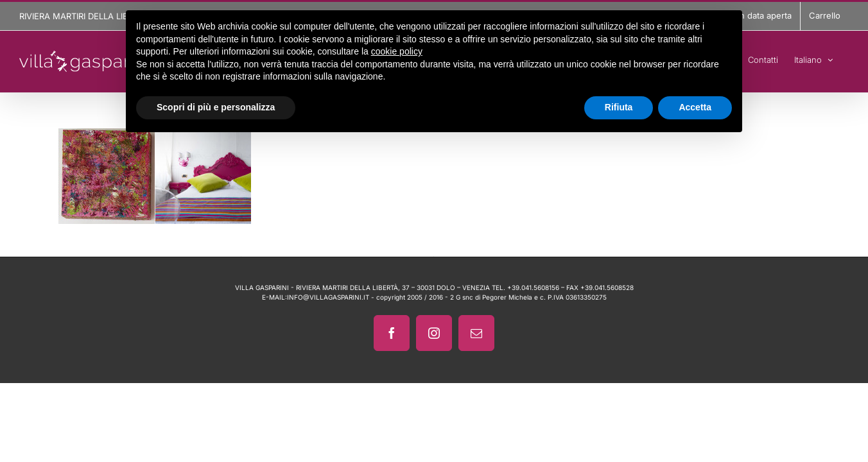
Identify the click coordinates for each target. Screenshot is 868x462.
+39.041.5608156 (533, 287)
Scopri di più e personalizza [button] (216, 107)
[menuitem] (829, 58)
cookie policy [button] (397, 51)
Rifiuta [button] (619, 107)
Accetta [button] (695, 107)
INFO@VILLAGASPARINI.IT (328, 297)
